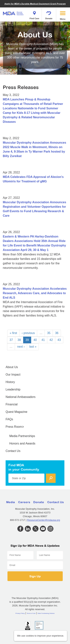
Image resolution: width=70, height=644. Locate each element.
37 (11, 340)
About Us (12, 367)
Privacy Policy (20, 613)
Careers (24, 502)
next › (21, 347)
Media (11, 502)
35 (49, 333)
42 (51, 340)
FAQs (9, 419)
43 (59, 340)
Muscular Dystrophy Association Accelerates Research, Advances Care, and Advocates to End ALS (35, 293)
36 (57, 333)
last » (33, 347)
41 (43, 340)
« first (13, 333)
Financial (12, 404)
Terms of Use (31, 613)
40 (35, 340)
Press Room (15, 427)
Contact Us (13, 451)
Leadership (13, 389)
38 (19, 340)
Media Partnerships (22, 436)
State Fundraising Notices (46, 613)
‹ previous (28, 333)
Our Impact (13, 375)
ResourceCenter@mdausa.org (44, 520)
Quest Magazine (17, 412)
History (10, 382)
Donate (49, 14)
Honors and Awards (22, 443)
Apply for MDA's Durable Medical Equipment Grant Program (35, 4)
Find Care (34, 14)
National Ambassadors (21, 397)
